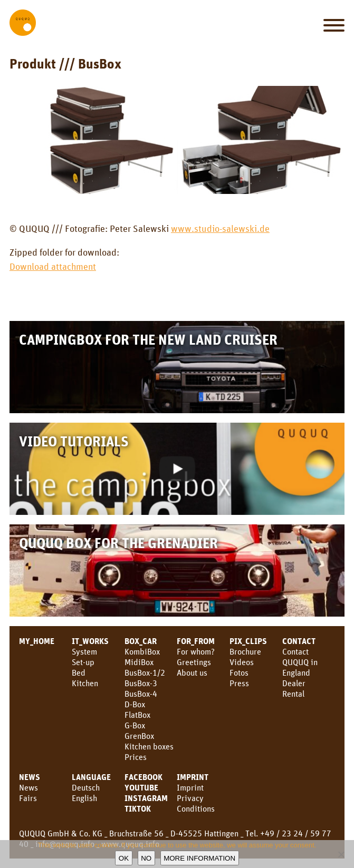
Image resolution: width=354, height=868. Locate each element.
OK (124, 858)
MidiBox (139, 662)
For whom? (196, 651)
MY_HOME (37, 641)
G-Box (135, 725)
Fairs (28, 798)
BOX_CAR (141, 641)
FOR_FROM (196, 641)
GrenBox (139, 736)
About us (192, 672)
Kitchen (85, 683)
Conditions (196, 808)
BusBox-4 (141, 694)
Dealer (294, 683)
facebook (143, 777)
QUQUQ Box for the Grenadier (118, 543)
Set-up (83, 662)
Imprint (193, 777)
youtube (141, 787)
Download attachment (53, 266)
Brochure (245, 651)
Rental (293, 694)
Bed (79, 672)
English (84, 798)
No (146, 858)
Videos (242, 662)
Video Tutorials (74, 441)
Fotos (239, 672)
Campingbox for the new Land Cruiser (148, 339)
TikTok (138, 808)
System (84, 651)
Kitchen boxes (149, 746)
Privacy (190, 798)
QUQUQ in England (300, 667)
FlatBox (137, 715)
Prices (136, 757)
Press (239, 683)
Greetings (194, 662)
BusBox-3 (141, 683)
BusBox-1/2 (145, 672)
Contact (295, 651)
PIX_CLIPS (248, 641)
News (30, 777)
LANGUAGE (91, 777)
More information (199, 858)
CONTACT (299, 641)
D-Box (135, 704)
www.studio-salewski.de (220, 228)
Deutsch (86, 787)
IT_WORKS (90, 641)
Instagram (146, 798)
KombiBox (142, 651)
